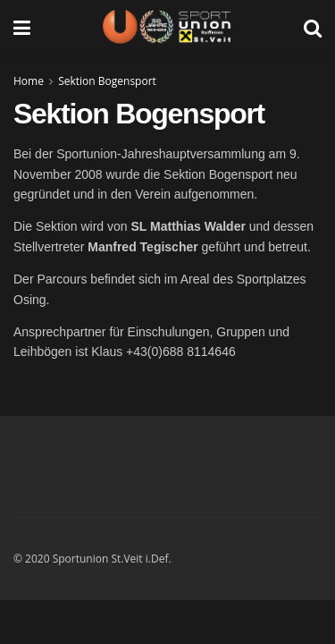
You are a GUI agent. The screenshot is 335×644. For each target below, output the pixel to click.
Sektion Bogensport (107, 81)
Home (29, 81)
